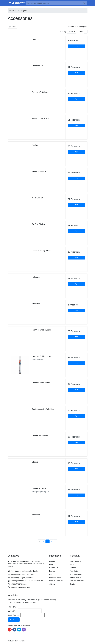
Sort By (63, 32)
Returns (73, 568)
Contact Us (54, 568)
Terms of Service (77, 574)
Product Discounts (56, 581)
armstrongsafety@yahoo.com (22, 578)
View (76, 46)
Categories (23, 11)
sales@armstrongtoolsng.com (22, 574)
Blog (51, 564)
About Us (53, 561)
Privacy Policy (76, 561)
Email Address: (14, 615)
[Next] (55, 541)
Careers (52, 574)
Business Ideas (55, 577)
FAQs (72, 564)
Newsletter (74, 571)
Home (12, 11)
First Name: (12, 607)
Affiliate (52, 584)
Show (81, 32)
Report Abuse (75, 577)
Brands (52, 571)
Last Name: (12, 611)
